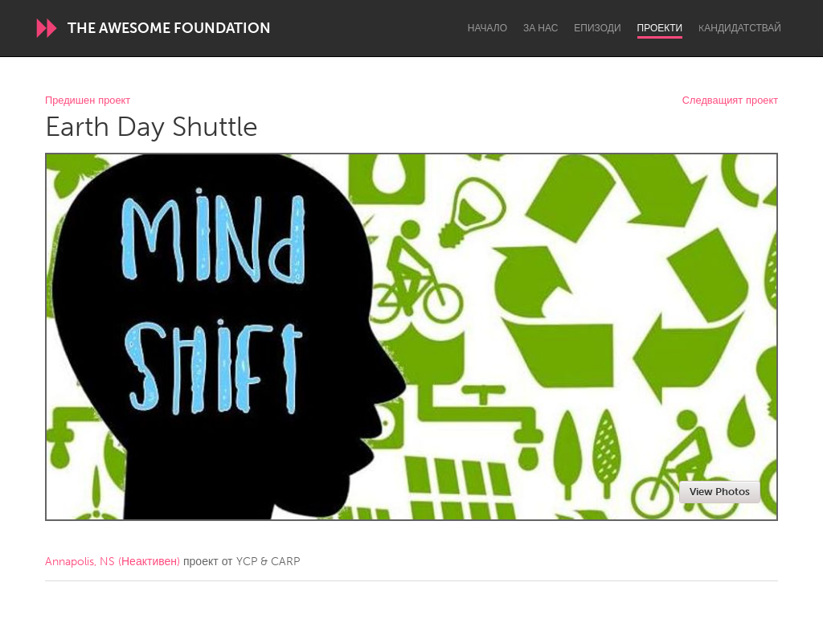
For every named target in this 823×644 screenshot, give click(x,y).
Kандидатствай (740, 28)
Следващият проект (730, 101)
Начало (487, 28)
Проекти (660, 28)
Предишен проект (88, 101)
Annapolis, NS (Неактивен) (113, 562)
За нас (540, 28)
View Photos (720, 492)
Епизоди (597, 28)
